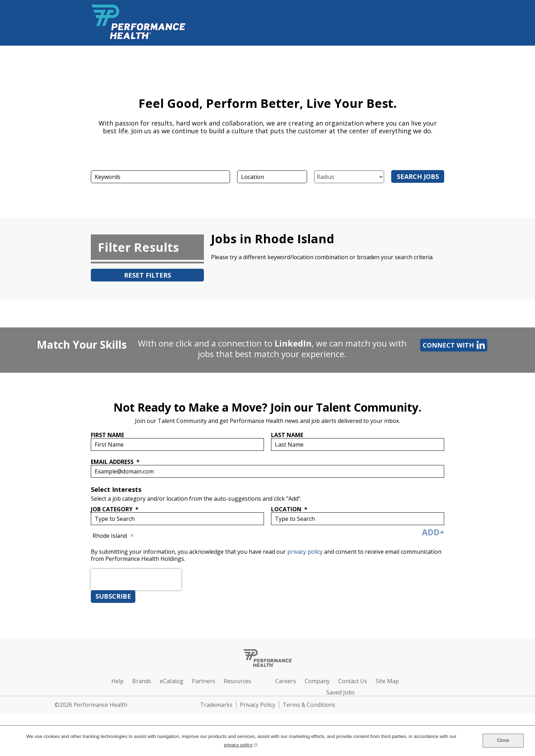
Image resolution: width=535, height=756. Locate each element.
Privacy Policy (258, 705)
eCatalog (172, 681)
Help (117, 681)
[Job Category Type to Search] (177, 519)
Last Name (287, 435)
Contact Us (353, 681)
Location (289, 509)
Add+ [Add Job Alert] (433, 532)
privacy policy (306, 552)
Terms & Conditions (309, 705)
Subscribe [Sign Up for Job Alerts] (113, 596)
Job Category (115, 509)
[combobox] (272, 177)
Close (503, 740)
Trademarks (216, 705)
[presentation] (136, 595)
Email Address (115, 462)
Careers (286, 681)
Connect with (452, 345)
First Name (107, 435)
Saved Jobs (340, 692)
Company (317, 681)
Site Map (387, 681)
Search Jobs (418, 176)
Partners (204, 681)
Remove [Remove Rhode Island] (132, 536)
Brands (142, 681)
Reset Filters (148, 275)
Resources (237, 681)
